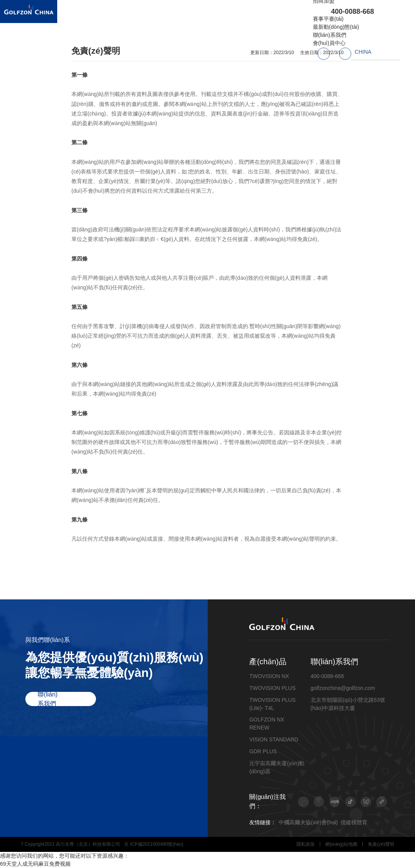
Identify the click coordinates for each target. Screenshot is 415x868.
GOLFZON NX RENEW (267, 724)
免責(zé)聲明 (381, 844)
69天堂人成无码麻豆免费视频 (35, 864)
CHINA (363, 52)
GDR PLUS (263, 751)
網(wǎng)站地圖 (341, 844)
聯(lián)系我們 (330, 35)
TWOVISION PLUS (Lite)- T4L (272, 704)
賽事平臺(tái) (328, 19)
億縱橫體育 (354, 822)
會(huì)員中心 (329, 43)
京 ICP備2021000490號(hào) (154, 844)
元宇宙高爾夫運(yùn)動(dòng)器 (277, 767)
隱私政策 (306, 844)
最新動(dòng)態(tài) (336, 27)
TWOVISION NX (269, 676)
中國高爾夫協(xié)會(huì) (308, 822)
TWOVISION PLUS (272, 688)
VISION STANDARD (274, 739)
